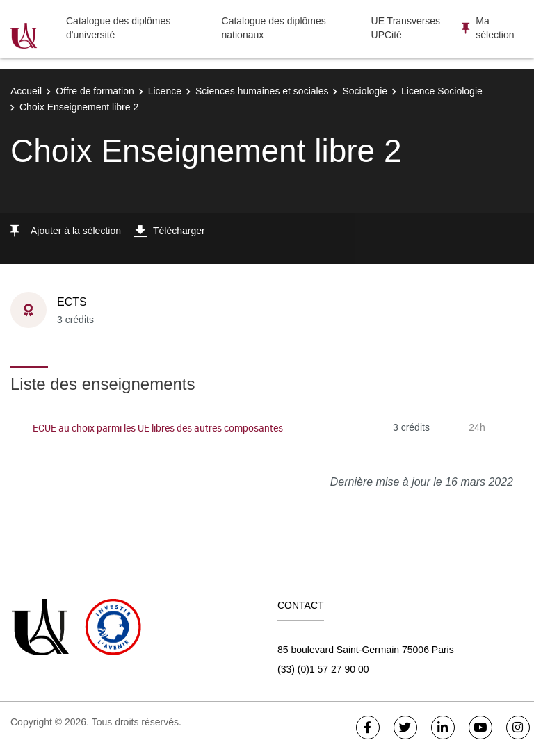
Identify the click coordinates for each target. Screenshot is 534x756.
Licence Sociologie (442, 91)
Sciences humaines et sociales (262, 91)
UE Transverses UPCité (406, 28)
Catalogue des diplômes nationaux (274, 28)
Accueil (26, 91)
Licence (165, 91)
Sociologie (365, 91)
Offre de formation (95, 91)
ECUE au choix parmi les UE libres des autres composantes (158, 428)
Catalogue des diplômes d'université (118, 28)
